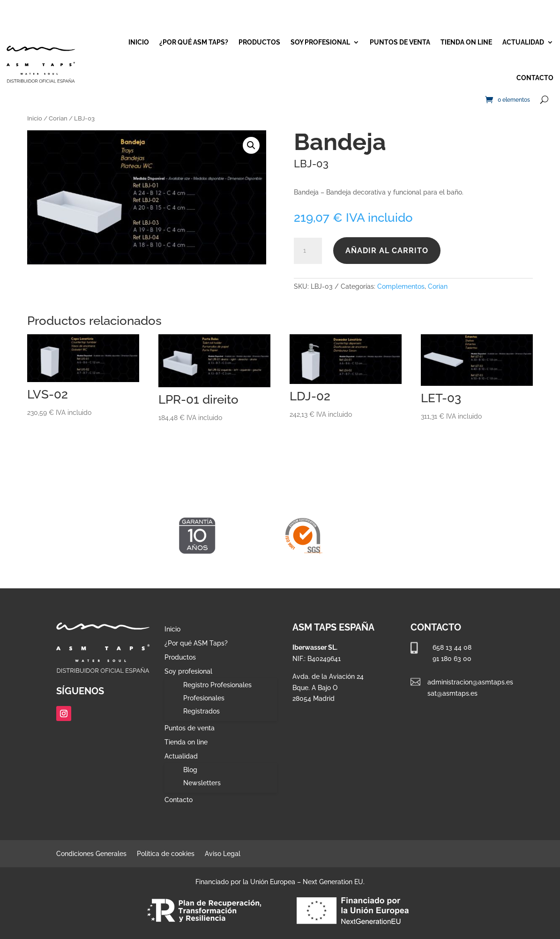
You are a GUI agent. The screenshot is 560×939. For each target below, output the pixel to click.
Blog (190, 770)
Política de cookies (166, 854)
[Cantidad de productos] (308, 251)
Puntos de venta (400, 42)
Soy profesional (320, 42)
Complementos (401, 286)
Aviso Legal (223, 854)
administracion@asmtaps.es (470, 682)
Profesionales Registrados (204, 705)
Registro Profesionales (217, 685)
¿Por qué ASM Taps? (194, 42)
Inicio (139, 42)
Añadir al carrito (387, 251)
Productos (259, 42)
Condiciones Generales (91, 854)
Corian (58, 118)
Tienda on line (466, 42)
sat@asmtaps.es (452, 693)
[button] (251, 145)
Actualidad (523, 42)
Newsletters (202, 783)
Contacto (535, 78)
